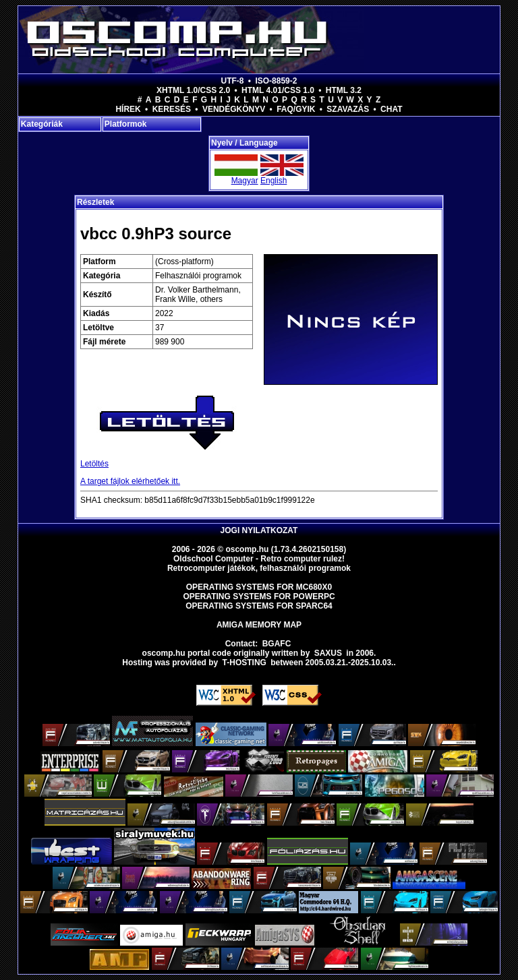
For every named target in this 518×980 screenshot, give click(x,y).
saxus (328, 653)
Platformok (126, 124)
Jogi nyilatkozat (259, 530)
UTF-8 (233, 81)
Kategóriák (42, 124)
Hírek (128, 109)
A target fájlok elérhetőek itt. (130, 481)
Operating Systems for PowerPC (259, 596)
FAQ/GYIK (296, 109)
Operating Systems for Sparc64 (259, 606)
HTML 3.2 (344, 90)
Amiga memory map (259, 625)
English (274, 181)
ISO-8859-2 (276, 81)
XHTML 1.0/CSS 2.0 (193, 90)
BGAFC (277, 644)
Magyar (245, 181)
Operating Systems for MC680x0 (259, 587)
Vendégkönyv (234, 109)
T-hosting (244, 663)
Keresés (172, 109)
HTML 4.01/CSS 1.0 (278, 90)
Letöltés (94, 464)
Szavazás (348, 109)
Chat (391, 109)
